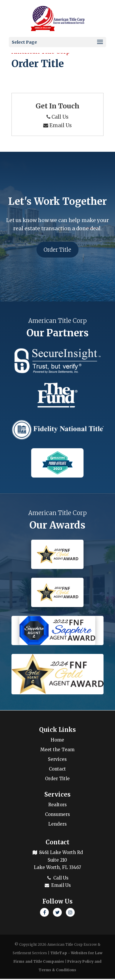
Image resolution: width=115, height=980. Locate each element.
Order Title (57, 250)
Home (57, 741)
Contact (57, 770)
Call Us (57, 117)
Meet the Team (57, 751)
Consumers (57, 815)
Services (57, 760)
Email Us (57, 125)
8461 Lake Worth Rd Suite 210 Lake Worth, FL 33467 (57, 861)
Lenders (57, 825)
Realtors (57, 806)
